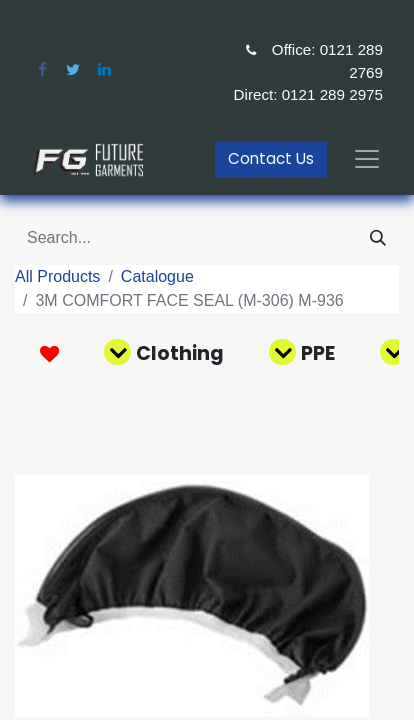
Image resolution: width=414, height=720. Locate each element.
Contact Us (271, 158)
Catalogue (157, 276)
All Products (57, 276)
